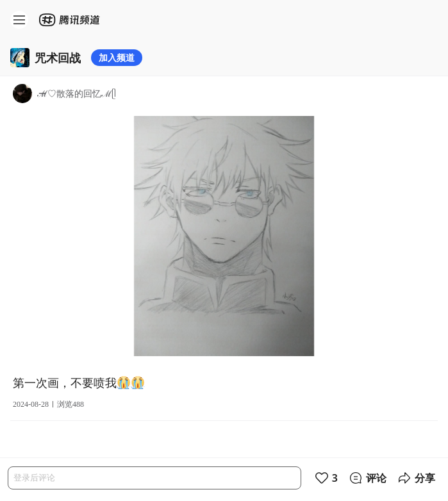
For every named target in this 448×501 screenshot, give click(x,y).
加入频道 (117, 57)
